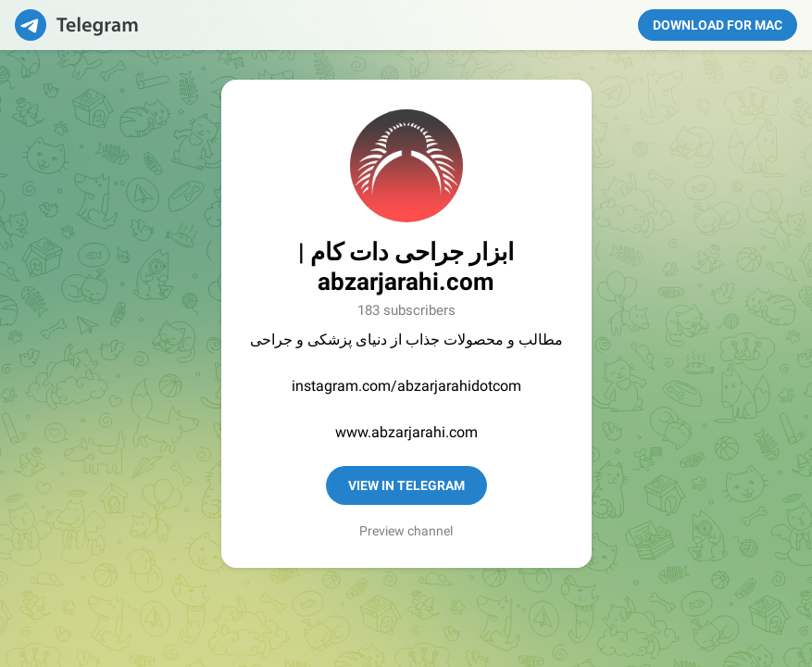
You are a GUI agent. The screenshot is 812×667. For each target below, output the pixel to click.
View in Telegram (406, 485)
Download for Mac (718, 25)
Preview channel (406, 531)
